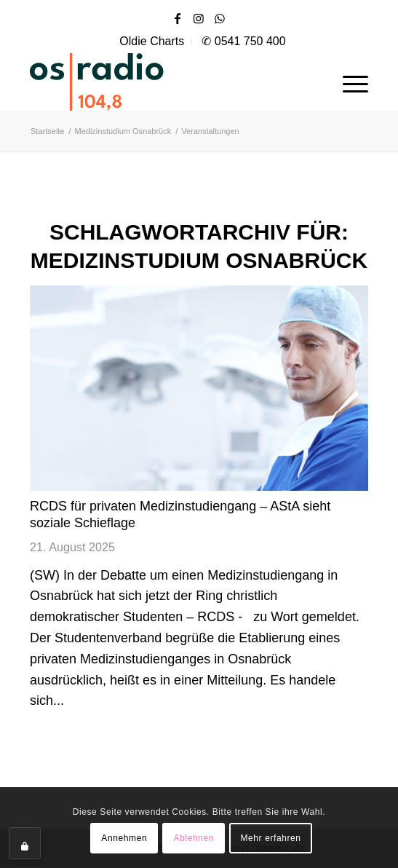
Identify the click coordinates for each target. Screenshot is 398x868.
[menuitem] (152, 42)
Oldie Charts (152, 41)
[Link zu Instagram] (199, 19)
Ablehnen (194, 838)
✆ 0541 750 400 (243, 41)
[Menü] (348, 82)
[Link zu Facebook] (178, 19)
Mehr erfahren (270, 838)
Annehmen (124, 838)
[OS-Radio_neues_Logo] (139, 82)
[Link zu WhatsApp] (220, 19)
